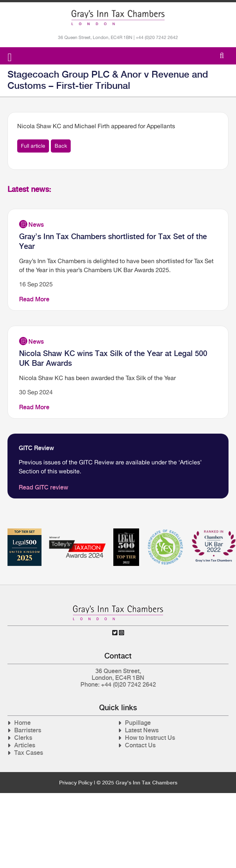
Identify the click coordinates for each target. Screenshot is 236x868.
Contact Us (140, 745)
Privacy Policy (76, 783)
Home (22, 723)
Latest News (142, 730)
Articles (25, 745)
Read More (34, 299)
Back (61, 146)
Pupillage (138, 723)
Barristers (28, 730)
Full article (33, 146)
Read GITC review (43, 487)
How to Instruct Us (150, 738)
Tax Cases (29, 753)
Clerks (23, 738)
